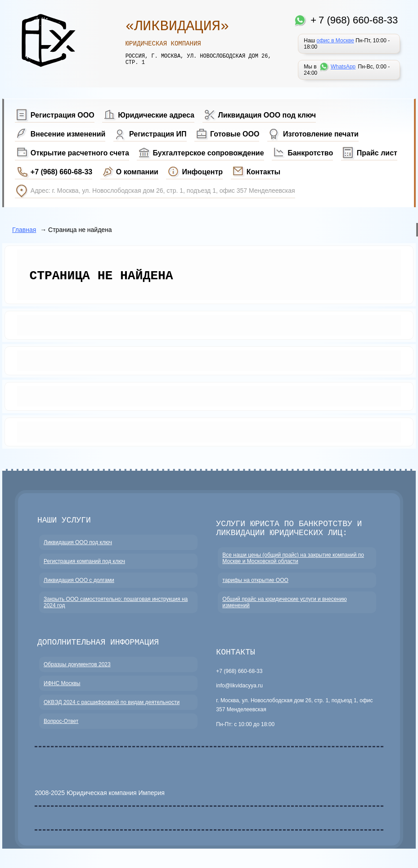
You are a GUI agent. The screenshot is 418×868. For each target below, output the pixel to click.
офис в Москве (335, 41)
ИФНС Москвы (62, 690)
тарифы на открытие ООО (255, 585)
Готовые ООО (235, 134)
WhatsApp (343, 67)
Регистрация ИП (158, 134)
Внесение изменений (68, 134)
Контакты (263, 172)
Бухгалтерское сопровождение (208, 153)
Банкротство (310, 153)
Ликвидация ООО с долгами (79, 585)
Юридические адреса (156, 115)
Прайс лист (377, 153)
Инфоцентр (202, 172)
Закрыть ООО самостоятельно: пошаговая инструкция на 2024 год (116, 607)
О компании (137, 172)
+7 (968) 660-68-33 (61, 172)
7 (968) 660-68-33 (358, 20)
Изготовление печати (321, 134)
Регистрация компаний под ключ (84, 566)
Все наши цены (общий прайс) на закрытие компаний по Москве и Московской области (293, 563)
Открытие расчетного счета (80, 153)
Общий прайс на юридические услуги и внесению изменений (284, 607)
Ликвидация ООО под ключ (267, 115)
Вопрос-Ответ (61, 728)
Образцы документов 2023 (77, 671)
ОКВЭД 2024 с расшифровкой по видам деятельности (112, 709)
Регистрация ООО (63, 115)
